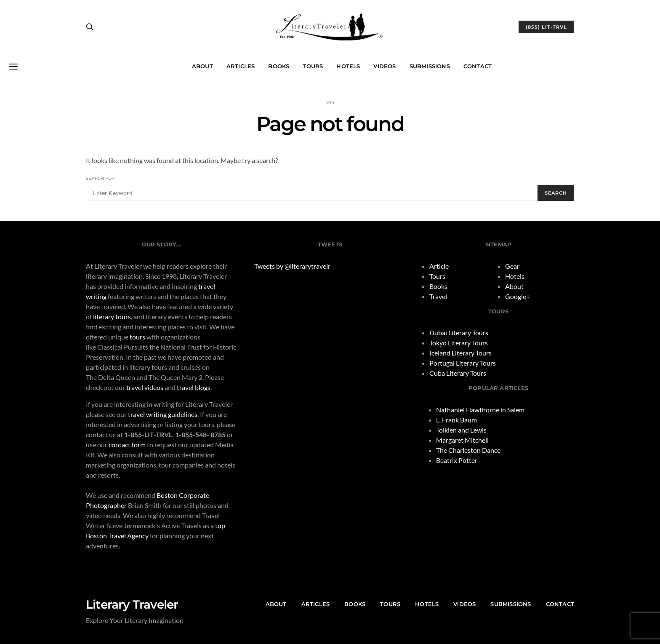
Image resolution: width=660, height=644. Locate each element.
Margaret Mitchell (462, 440)
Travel (438, 296)
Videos (385, 66)
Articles (241, 66)
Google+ (518, 296)
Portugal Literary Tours (463, 363)
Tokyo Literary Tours (459, 343)
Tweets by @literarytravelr (292, 266)
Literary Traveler (132, 604)
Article (439, 266)
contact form (127, 445)
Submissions (430, 66)
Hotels (348, 66)
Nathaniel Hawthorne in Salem (480, 410)
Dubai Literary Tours (459, 333)
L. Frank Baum (456, 420)
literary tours (112, 317)
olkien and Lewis (463, 430)
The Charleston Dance (468, 450)
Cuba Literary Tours (458, 373)
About (202, 66)
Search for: (101, 178)
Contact (478, 66)
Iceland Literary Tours (460, 353)
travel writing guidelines (163, 414)
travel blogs (194, 387)
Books (279, 66)
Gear (512, 266)
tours (137, 337)
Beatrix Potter (457, 460)
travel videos (145, 387)
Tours (313, 66)
